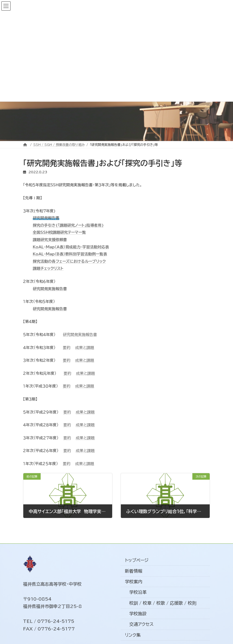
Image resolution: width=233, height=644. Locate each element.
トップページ (137, 560)
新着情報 (134, 571)
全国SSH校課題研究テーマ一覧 (59, 232)
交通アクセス (141, 624)
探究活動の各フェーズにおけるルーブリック (69, 261)
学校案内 (134, 582)
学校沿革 (138, 592)
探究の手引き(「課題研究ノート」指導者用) (68, 225)
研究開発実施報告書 (50, 289)
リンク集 (133, 635)
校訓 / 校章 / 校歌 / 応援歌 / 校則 (163, 603)
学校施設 (138, 614)
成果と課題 (85, 348)
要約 (67, 348)
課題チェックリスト (48, 268)
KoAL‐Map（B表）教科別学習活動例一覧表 (70, 254)
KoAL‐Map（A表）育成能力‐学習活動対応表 (71, 247)
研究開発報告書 (46, 218)
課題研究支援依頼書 (50, 240)
